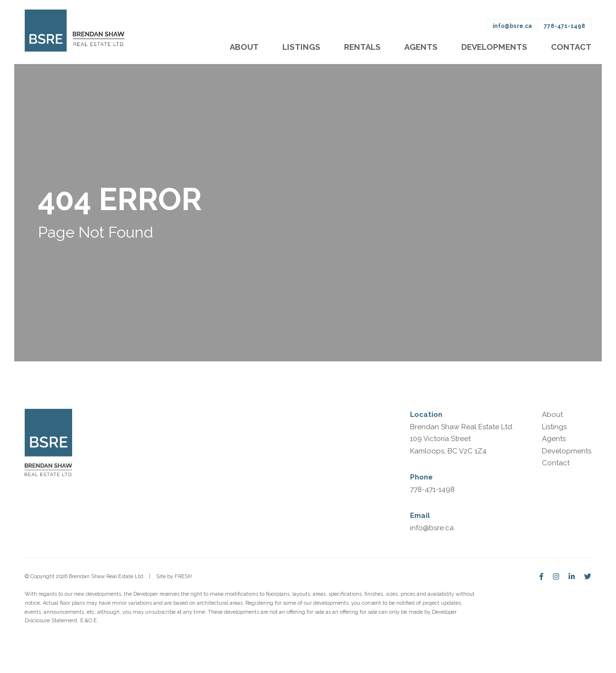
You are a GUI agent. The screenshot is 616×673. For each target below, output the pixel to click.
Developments (494, 47)
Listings (301, 47)
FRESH (183, 576)
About (244, 47)
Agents (421, 47)
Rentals (362, 47)
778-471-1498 (565, 26)
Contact (571, 47)
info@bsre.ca (512, 26)
